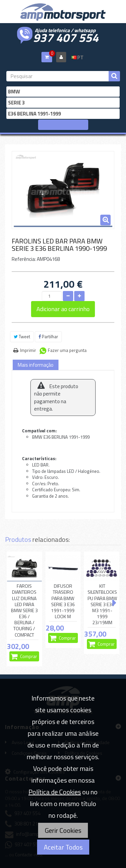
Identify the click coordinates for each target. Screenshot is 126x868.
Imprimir (28, 350)
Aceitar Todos (63, 847)
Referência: (24, 259)
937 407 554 (66, 37)
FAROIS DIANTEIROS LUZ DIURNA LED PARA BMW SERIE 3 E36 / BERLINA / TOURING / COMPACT (24, 610)
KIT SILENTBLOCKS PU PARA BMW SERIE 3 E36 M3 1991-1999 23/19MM (102, 604)
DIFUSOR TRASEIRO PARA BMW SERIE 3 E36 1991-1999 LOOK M (63, 601)
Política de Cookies (55, 792)
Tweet (22, 337)
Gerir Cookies (63, 830)
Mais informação (36, 365)
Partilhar (48, 337)
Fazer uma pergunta (67, 350)
